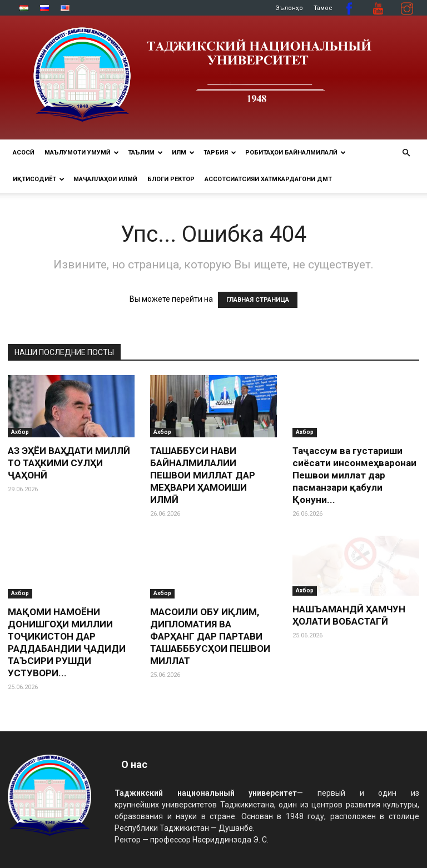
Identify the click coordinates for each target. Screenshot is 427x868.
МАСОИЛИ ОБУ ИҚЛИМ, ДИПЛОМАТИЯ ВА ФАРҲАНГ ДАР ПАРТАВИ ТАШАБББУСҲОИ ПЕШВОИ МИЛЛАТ (210, 636)
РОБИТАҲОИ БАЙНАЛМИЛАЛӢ (296, 153)
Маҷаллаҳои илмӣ (105, 179)
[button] (406, 153)
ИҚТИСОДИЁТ (39, 179)
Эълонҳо (289, 8)
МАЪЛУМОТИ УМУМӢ (82, 153)
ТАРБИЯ (220, 153)
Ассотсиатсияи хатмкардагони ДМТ (268, 179)
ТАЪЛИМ (145, 153)
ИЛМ (183, 153)
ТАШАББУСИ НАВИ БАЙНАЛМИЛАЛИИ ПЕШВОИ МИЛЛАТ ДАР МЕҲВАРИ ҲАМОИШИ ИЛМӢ (203, 475)
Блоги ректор (171, 179)
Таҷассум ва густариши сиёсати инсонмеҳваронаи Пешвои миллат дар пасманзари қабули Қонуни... (354, 475)
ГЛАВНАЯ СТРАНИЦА (258, 300)
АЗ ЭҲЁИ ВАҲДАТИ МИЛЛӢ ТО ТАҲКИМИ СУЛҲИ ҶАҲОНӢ (69, 463)
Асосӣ (24, 153)
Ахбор (20, 432)
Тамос (323, 8)
